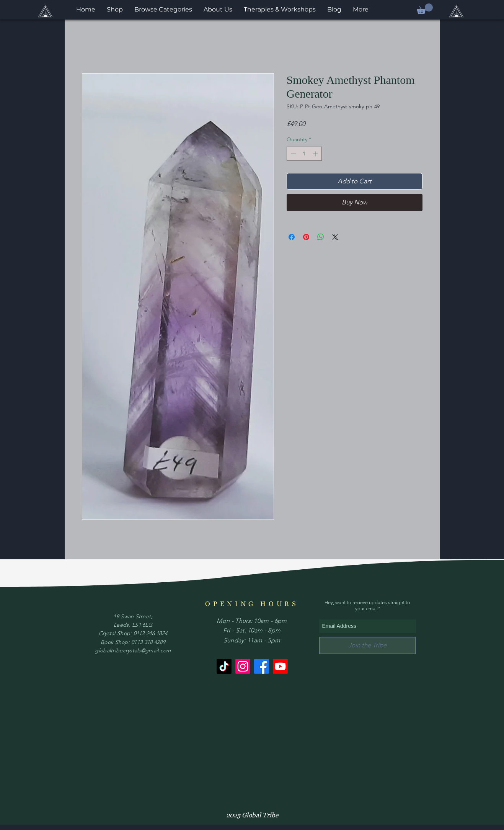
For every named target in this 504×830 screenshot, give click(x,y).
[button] (425, 9)
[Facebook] (262, 666)
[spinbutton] (304, 154)
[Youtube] (280, 666)
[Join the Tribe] (368, 645)
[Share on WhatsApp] (321, 237)
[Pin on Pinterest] (306, 237)
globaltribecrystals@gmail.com (133, 650)
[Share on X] (335, 237)
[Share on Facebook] (292, 237)
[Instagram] (243, 666)
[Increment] (316, 154)
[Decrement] (293, 154)
